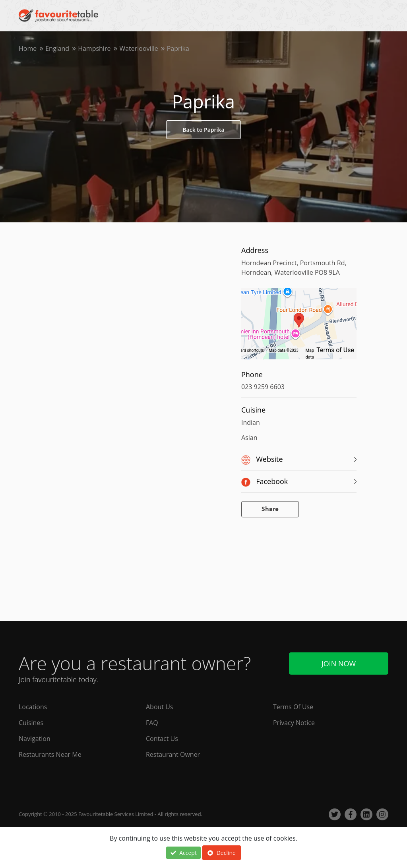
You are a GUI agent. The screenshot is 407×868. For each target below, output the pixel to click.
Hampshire (94, 48)
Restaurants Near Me (50, 754)
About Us (160, 707)
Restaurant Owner (173, 754)
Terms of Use (335, 350)
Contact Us (162, 739)
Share (270, 509)
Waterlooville (139, 48)
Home (28, 48)
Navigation (35, 739)
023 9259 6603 (263, 387)
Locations (33, 707)
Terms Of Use (293, 707)
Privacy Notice (294, 723)
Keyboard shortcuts (247, 350)
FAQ (152, 723)
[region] (299, 328)
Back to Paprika (203, 130)
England (57, 48)
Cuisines (31, 723)
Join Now (339, 664)
